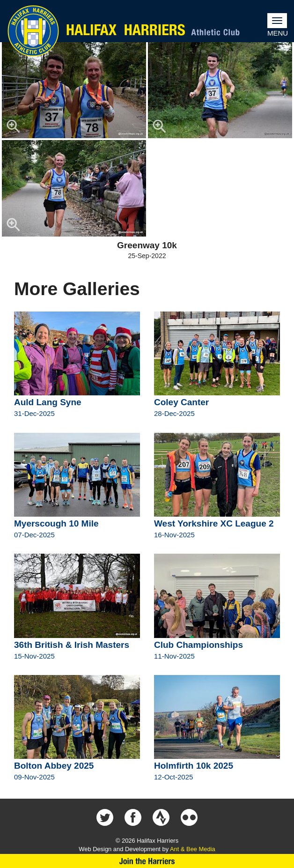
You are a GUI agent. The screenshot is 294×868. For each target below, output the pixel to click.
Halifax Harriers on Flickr (189, 817)
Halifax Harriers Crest (33, 31)
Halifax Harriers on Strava (161, 817)
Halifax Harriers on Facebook (133, 817)
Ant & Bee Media (193, 849)
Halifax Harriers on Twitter (105, 817)
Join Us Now (147, 861)
